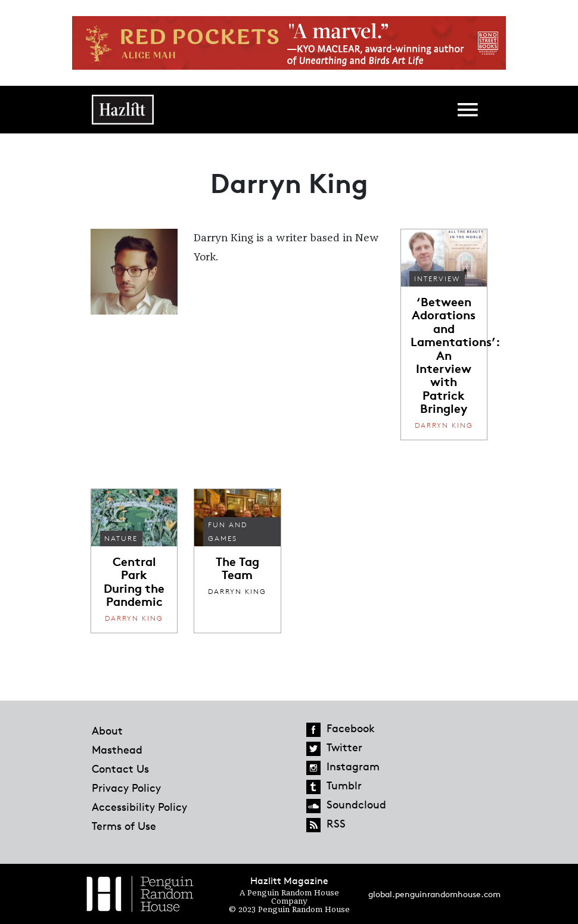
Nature (121, 538)
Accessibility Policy (139, 807)
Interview (437, 279)
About (107, 730)
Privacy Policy (126, 788)
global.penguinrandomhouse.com (434, 894)
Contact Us (120, 769)
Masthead (117, 749)
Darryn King (444, 425)
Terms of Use (124, 826)
